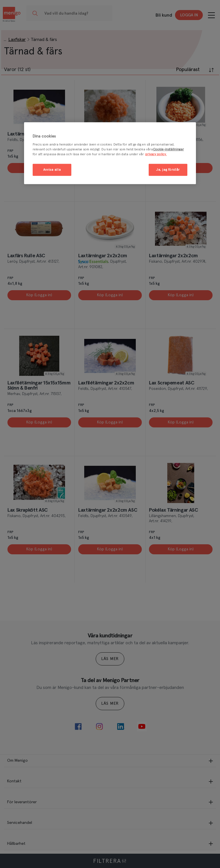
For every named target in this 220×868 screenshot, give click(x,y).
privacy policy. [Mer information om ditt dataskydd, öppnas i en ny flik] (156, 154)
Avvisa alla (52, 170)
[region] (110, 153)
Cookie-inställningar (168, 149)
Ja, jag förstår (168, 170)
